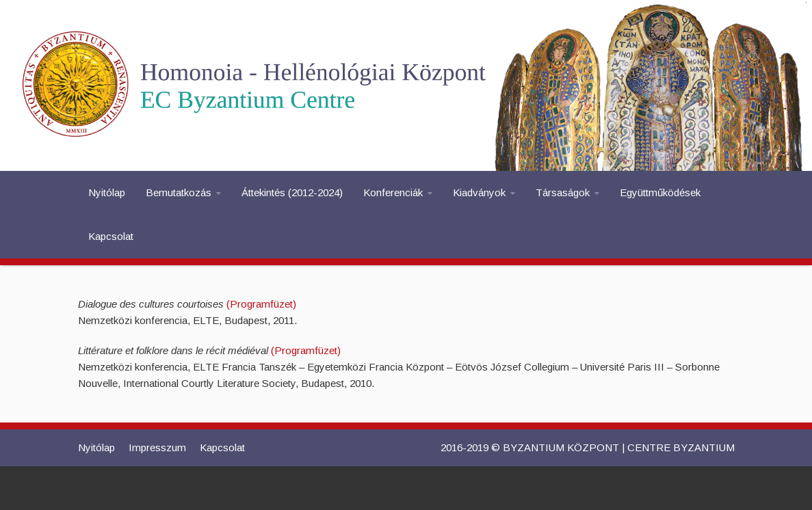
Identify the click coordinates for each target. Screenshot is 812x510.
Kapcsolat (111, 236)
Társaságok (563, 192)
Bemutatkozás (179, 192)
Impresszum (157, 447)
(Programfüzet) (261, 304)
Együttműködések (660, 192)
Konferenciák (393, 192)
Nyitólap (107, 192)
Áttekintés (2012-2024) (292, 192)
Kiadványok (479, 192)
